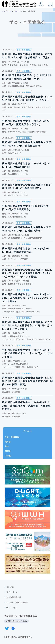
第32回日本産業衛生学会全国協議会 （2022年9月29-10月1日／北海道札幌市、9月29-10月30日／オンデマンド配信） (27, 273)
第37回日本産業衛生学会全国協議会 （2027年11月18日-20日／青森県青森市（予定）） (27, 56)
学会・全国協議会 (12, 437)
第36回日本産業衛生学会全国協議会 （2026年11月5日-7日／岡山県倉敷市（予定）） (27, 98)
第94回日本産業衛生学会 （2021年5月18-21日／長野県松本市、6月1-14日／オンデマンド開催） (27, 353)
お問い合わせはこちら (16, 621)
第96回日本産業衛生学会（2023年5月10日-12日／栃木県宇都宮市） (25, 250)
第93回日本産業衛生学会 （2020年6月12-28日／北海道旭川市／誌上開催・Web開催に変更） (26, 406)
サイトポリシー (13, 592)
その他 (8, 456)
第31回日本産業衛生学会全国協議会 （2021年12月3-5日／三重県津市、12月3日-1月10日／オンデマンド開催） (27, 326)
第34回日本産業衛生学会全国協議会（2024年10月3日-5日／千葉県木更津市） (27, 186)
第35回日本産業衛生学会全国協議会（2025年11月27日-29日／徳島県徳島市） (27, 144)
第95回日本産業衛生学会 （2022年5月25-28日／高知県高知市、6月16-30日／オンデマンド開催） (27, 298)
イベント (17, 11)
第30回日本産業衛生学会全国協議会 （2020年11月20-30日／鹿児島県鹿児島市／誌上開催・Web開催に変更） (27, 381)
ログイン (41, 4)
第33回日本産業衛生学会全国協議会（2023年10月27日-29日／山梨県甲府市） (27, 229)
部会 (7, 446)
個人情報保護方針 (14, 597)
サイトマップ (12, 608)
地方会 (8, 442)
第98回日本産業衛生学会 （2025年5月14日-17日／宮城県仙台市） (26, 165)
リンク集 (10, 587)
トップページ (7, 11)
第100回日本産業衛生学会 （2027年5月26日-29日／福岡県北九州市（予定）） (27, 77)
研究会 (8, 451)
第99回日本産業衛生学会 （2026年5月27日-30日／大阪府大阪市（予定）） (26, 123)
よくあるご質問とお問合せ (17, 603)
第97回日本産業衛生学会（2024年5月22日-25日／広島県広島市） (25, 208)
